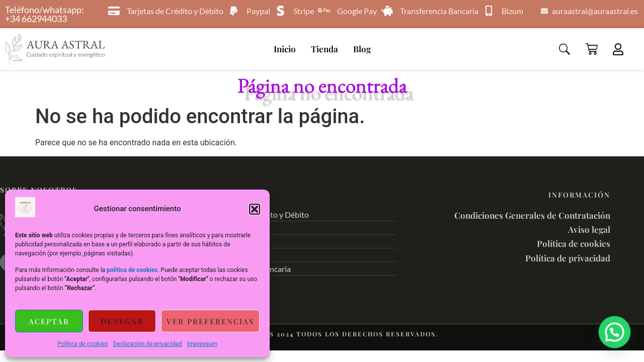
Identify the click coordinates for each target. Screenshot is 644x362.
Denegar (122, 321)
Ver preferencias (210, 321)
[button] (255, 209)
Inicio (285, 49)
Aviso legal (589, 229)
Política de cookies (83, 344)
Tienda (325, 49)
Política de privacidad (568, 258)
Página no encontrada (322, 85)
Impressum (202, 344)
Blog (362, 49)
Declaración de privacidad (147, 344)
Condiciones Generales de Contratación (532, 215)
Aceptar (49, 321)
